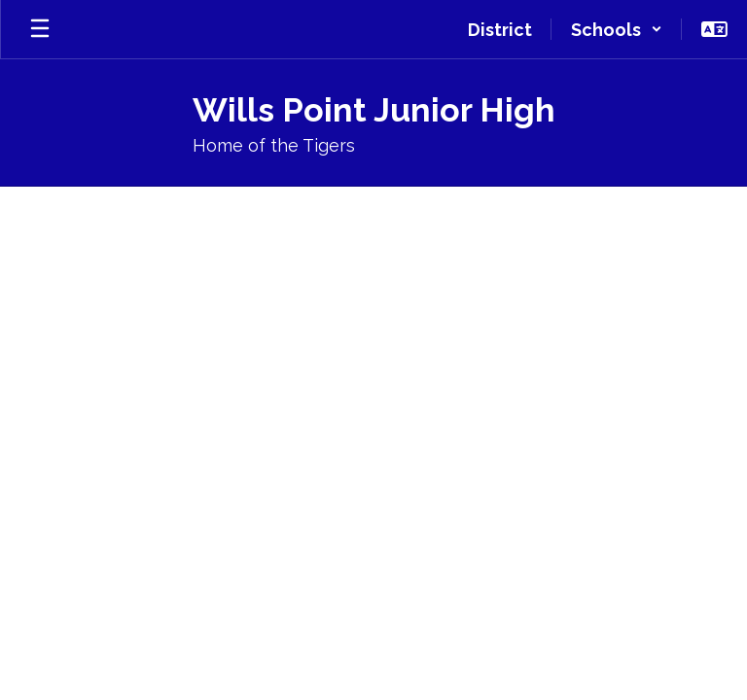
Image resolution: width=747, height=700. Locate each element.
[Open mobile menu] (40, 29)
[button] (617, 29)
